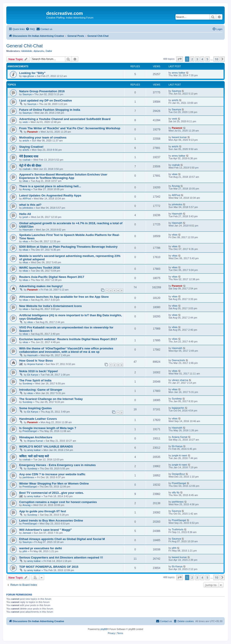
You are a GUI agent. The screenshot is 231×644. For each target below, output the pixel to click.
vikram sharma (180, 380)
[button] (180, 59)
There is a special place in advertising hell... (50, 186)
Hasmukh (177, 214)
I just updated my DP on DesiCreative (46, 100)
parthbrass (28, 477)
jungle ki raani (180, 455)
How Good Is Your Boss (36, 361)
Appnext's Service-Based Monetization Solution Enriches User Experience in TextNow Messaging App (63, 176)
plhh (25, 551)
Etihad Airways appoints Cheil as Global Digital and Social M (62, 539)
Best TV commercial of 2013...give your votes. (52, 493)
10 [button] (216, 59)
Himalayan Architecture (36, 437)
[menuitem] (30, 29)
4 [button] (202, 59)
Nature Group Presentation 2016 (42, 91)
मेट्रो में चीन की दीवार (30, 166)
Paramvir (33, 132)
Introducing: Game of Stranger (41, 390)
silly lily (176, 492)
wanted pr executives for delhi (40, 548)
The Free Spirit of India (35, 380)
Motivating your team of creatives (43, 137)
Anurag (27, 189)
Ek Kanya (33, 375)
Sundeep (28, 383)
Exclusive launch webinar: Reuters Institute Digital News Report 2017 (68, 339)
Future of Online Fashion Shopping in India (50, 110)
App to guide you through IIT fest (43, 511)
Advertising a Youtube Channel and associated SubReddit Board (65, 119)
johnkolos (28, 208)
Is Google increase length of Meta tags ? (48, 428)
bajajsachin (178, 408)
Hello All (25, 214)
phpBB (104, 629)
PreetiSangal (30, 431)
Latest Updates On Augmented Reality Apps (50, 195)
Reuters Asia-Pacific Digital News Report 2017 (52, 277)
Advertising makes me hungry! (41, 286)
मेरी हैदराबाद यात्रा (29, 156)
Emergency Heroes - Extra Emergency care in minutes (57, 465)
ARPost (27, 199)
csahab (27, 160)
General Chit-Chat (24, 46)
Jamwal (27, 533)
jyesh (25, 217)
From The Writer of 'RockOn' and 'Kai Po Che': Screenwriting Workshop (70, 128)
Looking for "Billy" (32, 73)
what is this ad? (30, 205)
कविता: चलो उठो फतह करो (34, 456)
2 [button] (192, 59)
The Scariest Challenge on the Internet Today (51, 399)
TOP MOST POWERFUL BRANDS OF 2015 (49, 567)
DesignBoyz (179, 474)
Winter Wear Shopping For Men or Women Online (54, 484)
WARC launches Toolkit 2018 (39, 268)
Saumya (27, 94)
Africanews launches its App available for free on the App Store (64, 297)
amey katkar (179, 73)
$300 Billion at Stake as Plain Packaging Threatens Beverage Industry (68, 247)
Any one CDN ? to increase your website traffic (52, 474)
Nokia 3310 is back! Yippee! (39, 371)
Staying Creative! (31, 147)
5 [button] (207, 59)
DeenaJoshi (178, 360)
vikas (25, 181)
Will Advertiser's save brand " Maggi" (45, 530)
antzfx (175, 100)
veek (25, 122)
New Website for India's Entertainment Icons (51, 306)
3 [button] (197, 59)
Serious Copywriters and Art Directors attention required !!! (61, 557)
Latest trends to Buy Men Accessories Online (51, 521)
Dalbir (49, 51)
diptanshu (39, 51)
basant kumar (179, 137)
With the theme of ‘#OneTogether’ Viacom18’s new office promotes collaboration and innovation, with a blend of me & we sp (66, 350)
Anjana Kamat (35, 364)
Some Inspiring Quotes (35, 408)
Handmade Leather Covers (38, 419)
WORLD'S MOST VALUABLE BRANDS (46, 447)
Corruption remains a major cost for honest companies (58, 502)
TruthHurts (178, 529)
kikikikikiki (27, 51)
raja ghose (28, 76)
